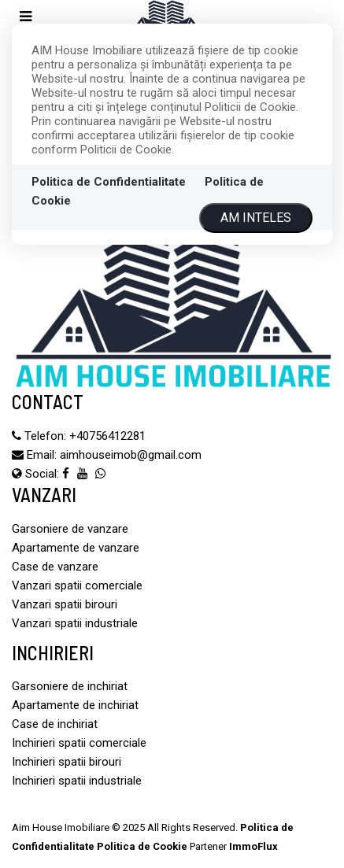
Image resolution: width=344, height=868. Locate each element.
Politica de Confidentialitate (109, 182)
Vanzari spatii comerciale (77, 585)
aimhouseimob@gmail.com (131, 455)
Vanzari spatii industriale (75, 623)
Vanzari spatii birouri (65, 604)
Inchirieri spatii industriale (77, 781)
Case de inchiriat (55, 724)
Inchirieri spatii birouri (67, 762)
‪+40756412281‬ (107, 436)
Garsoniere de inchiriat (70, 686)
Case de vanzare (55, 567)
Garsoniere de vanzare (70, 529)
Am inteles (256, 218)
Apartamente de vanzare (76, 548)
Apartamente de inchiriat (75, 705)
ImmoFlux (253, 846)
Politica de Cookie (142, 846)
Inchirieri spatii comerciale (79, 743)
